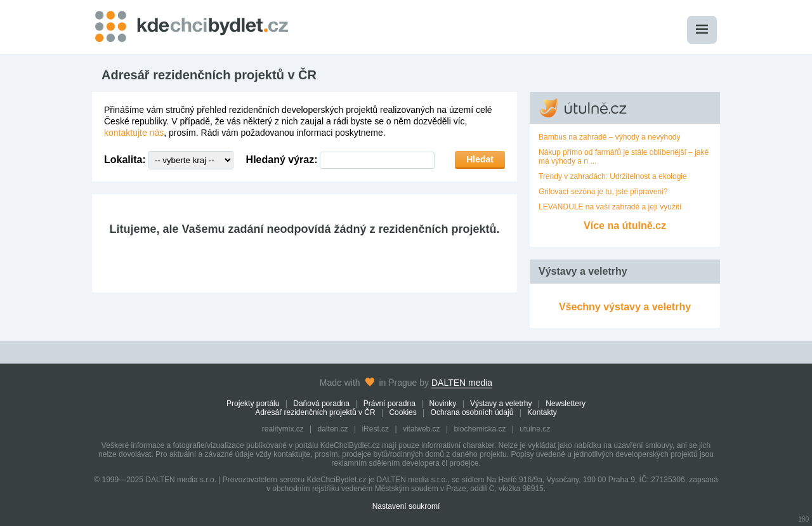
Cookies (403, 412)
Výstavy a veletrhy (501, 404)
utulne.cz (535, 429)
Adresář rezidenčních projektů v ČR (315, 412)
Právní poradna (390, 404)
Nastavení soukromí (406, 506)
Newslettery (566, 404)
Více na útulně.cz (625, 226)
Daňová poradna (321, 404)
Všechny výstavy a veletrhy (625, 307)
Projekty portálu (253, 404)
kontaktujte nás (134, 133)
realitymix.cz (283, 429)
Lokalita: (125, 160)
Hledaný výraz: (282, 160)
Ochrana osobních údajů (472, 412)
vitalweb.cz (422, 429)
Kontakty (542, 412)
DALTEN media (462, 383)
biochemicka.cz (480, 429)
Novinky (443, 404)
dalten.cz (333, 429)
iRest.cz (375, 429)
